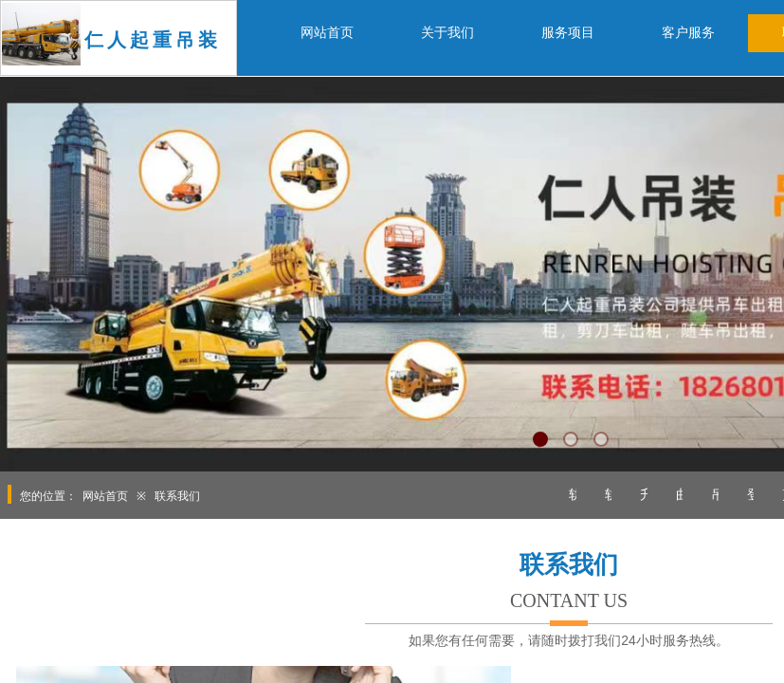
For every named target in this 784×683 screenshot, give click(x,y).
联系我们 (177, 496)
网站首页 (105, 496)
